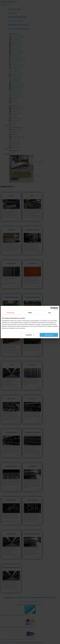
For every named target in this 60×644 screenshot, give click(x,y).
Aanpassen (30, 335)
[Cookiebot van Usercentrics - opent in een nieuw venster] (51, 308)
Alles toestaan (49, 335)
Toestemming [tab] (10, 313)
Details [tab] (30, 313)
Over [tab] (50, 313)
